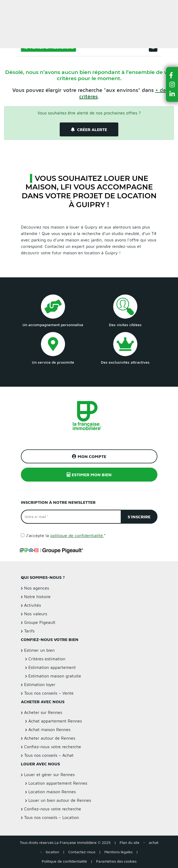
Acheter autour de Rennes (50, 738)
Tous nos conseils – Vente (49, 693)
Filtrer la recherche (48, 47)
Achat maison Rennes (49, 729)
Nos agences (37, 588)
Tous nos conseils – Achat (49, 755)
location (52, 852)
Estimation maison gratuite (55, 676)
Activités (33, 605)
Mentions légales (118, 852)
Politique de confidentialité (64, 861)
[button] (172, 75)
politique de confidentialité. (77, 535)
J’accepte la (66, 535)
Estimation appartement (52, 667)
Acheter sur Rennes (43, 712)
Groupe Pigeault (40, 622)
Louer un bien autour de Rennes (60, 800)
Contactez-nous (82, 852)
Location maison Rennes (52, 792)
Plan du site (130, 842)
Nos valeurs (36, 614)
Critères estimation (47, 659)
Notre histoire (37, 597)
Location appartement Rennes (58, 783)
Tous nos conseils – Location (52, 817)
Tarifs (29, 631)
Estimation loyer (40, 684)
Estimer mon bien (89, 475)
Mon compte (89, 456)
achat (154, 842)
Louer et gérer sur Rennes (49, 774)
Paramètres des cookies (116, 861)
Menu (8, 7)
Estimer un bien (162, 7)
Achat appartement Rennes (55, 721)
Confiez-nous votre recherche (53, 747)
